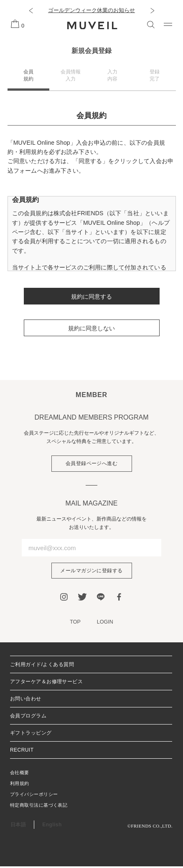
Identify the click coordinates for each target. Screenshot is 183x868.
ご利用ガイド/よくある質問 (42, 666)
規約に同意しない (91, 328)
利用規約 (20, 785)
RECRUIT (22, 752)
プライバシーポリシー (34, 796)
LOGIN (105, 623)
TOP (75, 623)
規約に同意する (91, 297)
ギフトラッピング (31, 735)
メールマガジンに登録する (91, 571)
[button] (31, 10)
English (52, 826)
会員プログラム (28, 717)
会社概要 (20, 774)
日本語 (18, 826)
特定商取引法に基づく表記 (39, 807)
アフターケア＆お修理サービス (46, 683)
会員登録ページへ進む (92, 464)
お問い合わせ (26, 700)
